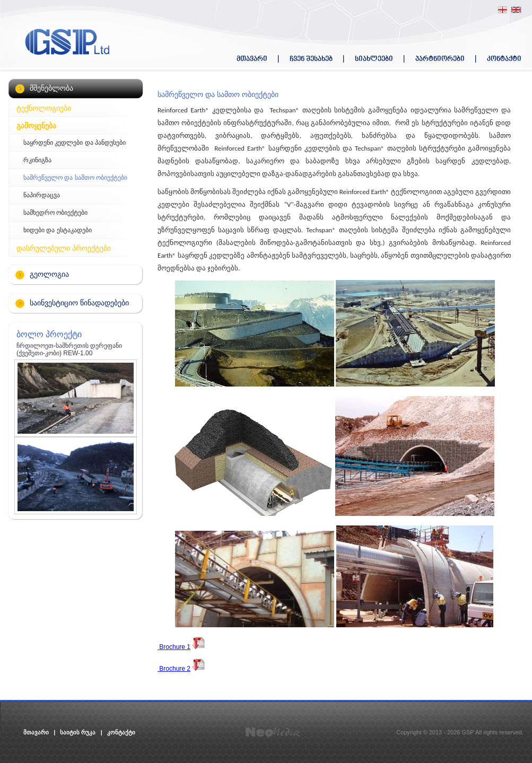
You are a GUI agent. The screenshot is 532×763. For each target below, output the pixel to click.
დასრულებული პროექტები (64, 248)
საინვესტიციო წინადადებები (79, 303)
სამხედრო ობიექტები (55, 213)
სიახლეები (374, 59)
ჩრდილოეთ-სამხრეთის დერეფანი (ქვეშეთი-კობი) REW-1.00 (69, 349)
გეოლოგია (49, 274)
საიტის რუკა (78, 732)
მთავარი (252, 59)
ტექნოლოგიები (44, 108)
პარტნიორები (440, 59)
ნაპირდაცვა (42, 195)
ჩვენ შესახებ (311, 59)
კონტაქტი (504, 59)
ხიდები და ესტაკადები (58, 230)
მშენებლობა (51, 88)
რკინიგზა (37, 160)
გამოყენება (36, 126)
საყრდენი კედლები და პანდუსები (75, 143)
